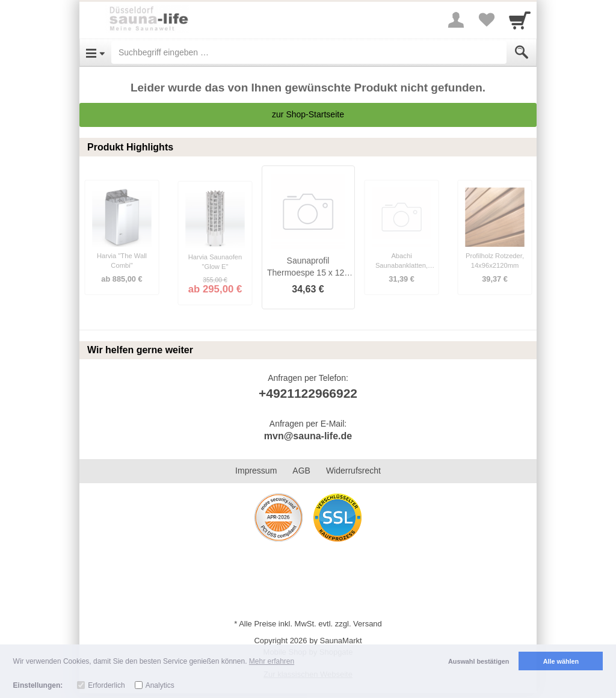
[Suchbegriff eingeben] (309, 52)
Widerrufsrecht (353, 471)
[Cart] (520, 20)
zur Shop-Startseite (308, 114)
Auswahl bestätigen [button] (479, 661)
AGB (301, 471)
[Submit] (522, 52)
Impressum (256, 471)
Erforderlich (106, 685)
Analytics (160, 685)
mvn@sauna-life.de (308, 436)
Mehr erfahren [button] (272, 661)
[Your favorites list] (486, 20)
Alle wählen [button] (561, 661)
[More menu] (456, 20)
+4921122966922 (308, 393)
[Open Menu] (95, 52)
